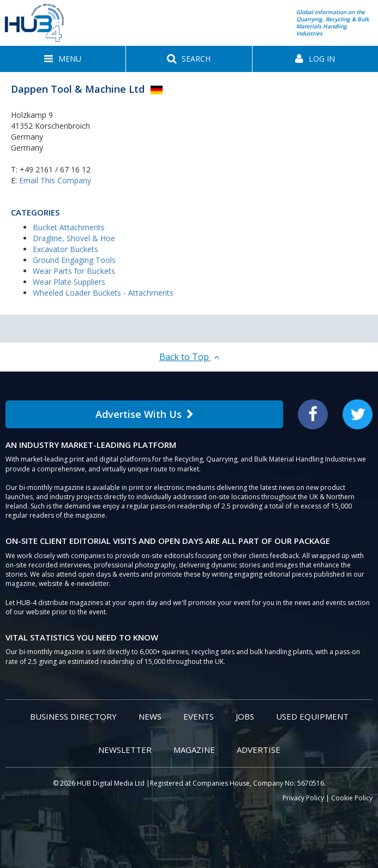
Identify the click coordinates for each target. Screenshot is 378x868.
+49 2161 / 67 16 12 (55, 169)
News (150, 716)
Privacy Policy (303, 798)
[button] (63, 59)
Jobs (245, 716)
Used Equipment (312, 716)
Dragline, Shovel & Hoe (74, 238)
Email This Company (55, 180)
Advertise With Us (145, 414)
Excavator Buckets (65, 249)
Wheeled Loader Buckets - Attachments (103, 293)
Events (199, 716)
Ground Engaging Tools (74, 260)
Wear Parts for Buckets (74, 271)
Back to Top (189, 357)
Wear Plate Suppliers (69, 282)
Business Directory (73, 716)
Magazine (194, 750)
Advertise (259, 750)
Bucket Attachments (69, 227)
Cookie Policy (352, 798)
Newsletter (125, 750)
